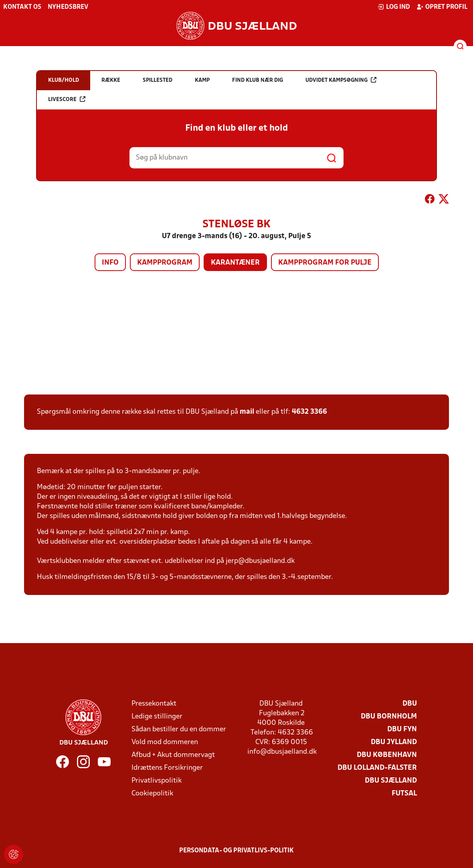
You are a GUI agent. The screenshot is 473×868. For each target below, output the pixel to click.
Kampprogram (165, 263)
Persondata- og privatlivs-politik (236, 851)
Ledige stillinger (157, 717)
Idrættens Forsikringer (167, 768)
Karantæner (235, 263)
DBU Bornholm (389, 717)
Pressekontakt (154, 704)
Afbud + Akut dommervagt (173, 755)
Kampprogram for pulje (325, 263)
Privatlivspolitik (157, 781)
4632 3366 (309, 412)
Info (110, 263)
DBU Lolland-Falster (377, 768)
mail (247, 412)
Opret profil (442, 7)
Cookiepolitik (152, 794)
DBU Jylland (394, 742)
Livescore (67, 99)
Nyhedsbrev (68, 7)
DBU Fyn (402, 729)
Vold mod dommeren (165, 742)
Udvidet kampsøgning (341, 80)
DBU (410, 704)
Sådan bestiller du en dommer (179, 729)
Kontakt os (22, 7)
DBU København (387, 755)
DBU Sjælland (391, 781)
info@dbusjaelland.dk (282, 752)
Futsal (404, 794)
